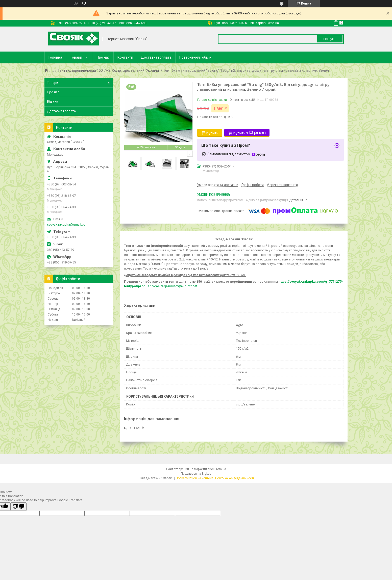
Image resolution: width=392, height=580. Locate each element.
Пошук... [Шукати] (330, 39)
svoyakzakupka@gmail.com (68, 224)
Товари (76, 57)
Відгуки (53, 101)
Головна (55, 57)
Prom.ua (220, 469)
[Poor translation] (18, 507)
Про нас (103, 57)
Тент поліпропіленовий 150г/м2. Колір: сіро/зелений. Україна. (109, 70)
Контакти (125, 57)
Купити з (250, 133)
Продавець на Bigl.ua (196, 474)
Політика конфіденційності (235, 478)
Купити (212, 133)
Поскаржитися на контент (194, 478)
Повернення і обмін (195, 57)
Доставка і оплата (156, 57)
